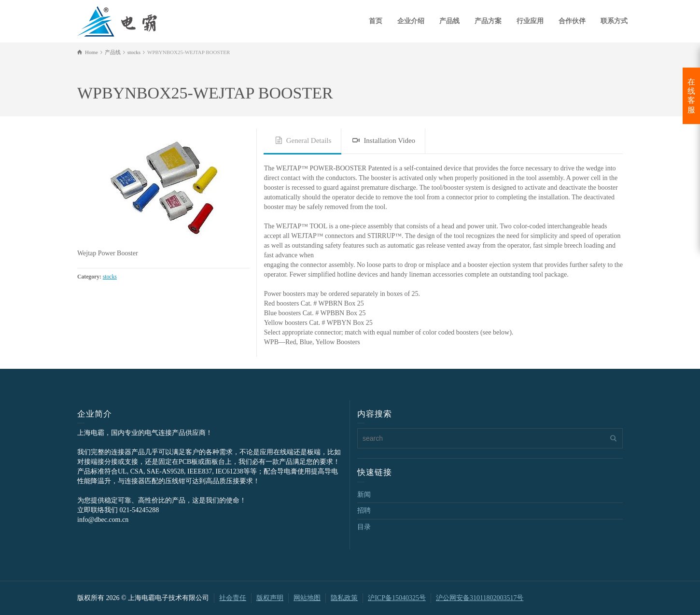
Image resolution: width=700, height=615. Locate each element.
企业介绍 (411, 21)
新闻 (364, 495)
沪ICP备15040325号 (397, 598)
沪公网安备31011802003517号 (480, 598)
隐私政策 (344, 598)
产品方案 (488, 21)
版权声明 (270, 598)
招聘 (364, 510)
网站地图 (307, 598)
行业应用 (530, 21)
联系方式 (614, 21)
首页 (376, 21)
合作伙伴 (572, 21)
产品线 (449, 21)
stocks (110, 277)
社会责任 (233, 598)
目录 (364, 527)
